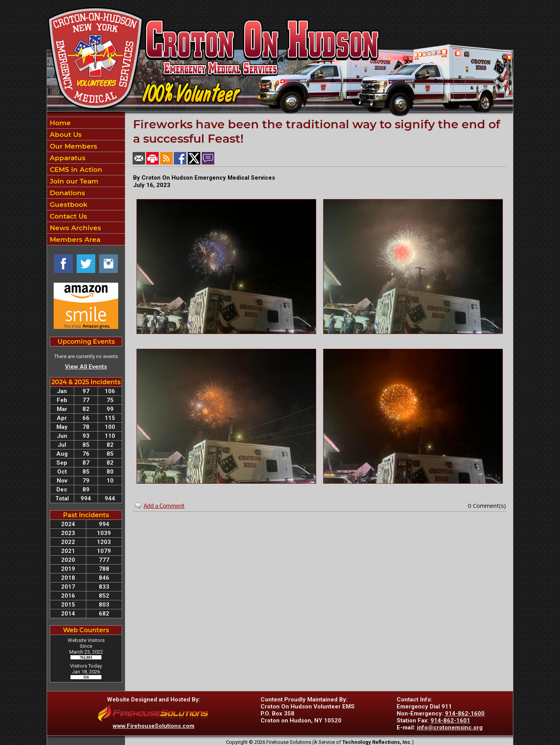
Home (59, 123)
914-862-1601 (450, 721)
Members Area (74, 240)
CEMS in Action (75, 170)
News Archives (74, 228)
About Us (65, 135)
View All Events (86, 367)
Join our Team (73, 181)
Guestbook (68, 205)
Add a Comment (164, 506)
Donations (66, 193)
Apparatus (67, 158)
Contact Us (67, 216)
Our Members (73, 146)
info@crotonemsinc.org (450, 728)
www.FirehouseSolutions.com (154, 726)
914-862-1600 (465, 714)
